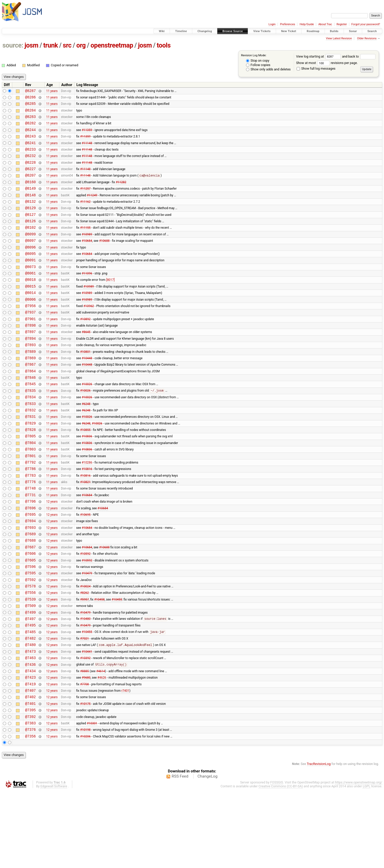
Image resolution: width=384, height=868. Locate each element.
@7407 (30, 762)
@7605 (30, 616)
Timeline (181, 31)
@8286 (30, 99)
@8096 (30, 266)
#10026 (87, 419)
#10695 (85, 565)
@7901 (30, 347)
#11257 (85, 201)
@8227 (30, 179)
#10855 (85, 470)
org (81, 45)
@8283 (30, 120)
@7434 (30, 740)
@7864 (30, 405)
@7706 (30, 551)
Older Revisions (367, 38)
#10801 (85, 383)
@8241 (30, 150)
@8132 (30, 215)
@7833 (30, 441)
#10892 (85, 346)
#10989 (87, 252)
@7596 (30, 624)
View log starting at (319, 56)
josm (31, 45)
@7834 (30, 434)
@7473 (30, 718)
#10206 (85, 813)
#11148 (87, 150)
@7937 (30, 339)
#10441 (87, 718)
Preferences (287, 24)
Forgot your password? (366, 24)
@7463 (30, 726)
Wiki (162, 31)
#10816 (87, 514)
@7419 (30, 755)
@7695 (30, 565)
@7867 (30, 397)
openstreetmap (112, 45)
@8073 (30, 288)
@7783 (30, 521)
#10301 (92, 798)
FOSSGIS (277, 859)
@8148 (30, 208)
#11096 (87, 296)
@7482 (30, 704)
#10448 (87, 390)
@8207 (30, 186)
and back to (359, 56)
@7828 (30, 470)
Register (342, 24)
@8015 (30, 310)
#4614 (100, 740)
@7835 (30, 427)
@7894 (30, 368)
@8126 (30, 237)
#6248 (86, 441)
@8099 (30, 252)
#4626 (102, 747)
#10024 (85, 645)
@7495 (30, 689)
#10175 (85, 777)
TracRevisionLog (319, 841)
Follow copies (258, 65)
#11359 (87, 135)
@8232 (30, 164)
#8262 (85, 653)
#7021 (85, 704)
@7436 (30, 733)
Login (272, 24)
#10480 (85, 682)
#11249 (92, 208)
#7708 (85, 755)
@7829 (30, 463)
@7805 (30, 478)
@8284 (30, 113)
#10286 (87, 507)
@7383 (30, 798)
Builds (334, 31)
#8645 (86, 361)
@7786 (30, 514)
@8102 (30, 244)
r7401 (125, 762)
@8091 (30, 281)
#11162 (85, 215)
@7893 (30, 376)
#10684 (87, 259)
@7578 (30, 645)
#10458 (99, 660)
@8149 (30, 201)
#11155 (85, 244)
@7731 (30, 543)
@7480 (30, 711)
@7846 (30, 412)
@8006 (30, 325)
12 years (52, 551)
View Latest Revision (339, 38)
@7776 (30, 529)
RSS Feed (180, 853)
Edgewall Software (54, 863)
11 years (52, 91)
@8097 (30, 259)
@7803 (30, 492)
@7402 (30, 769)
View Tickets (262, 31)
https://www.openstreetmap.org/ (359, 859)
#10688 (104, 259)
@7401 (30, 777)
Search (372, 31)
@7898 (30, 354)
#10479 (87, 631)
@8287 (30, 91)
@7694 (30, 572)
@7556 (30, 653)
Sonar (353, 31)
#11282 (121, 193)
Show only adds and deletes (268, 69)
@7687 (30, 602)
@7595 (30, 631)
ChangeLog (207, 853)
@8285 (30, 106)
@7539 (30, 660)
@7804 (30, 485)
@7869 (30, 390)
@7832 (30, 449)
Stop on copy (258, 61)
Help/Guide (307, 24)
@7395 (30, 784)
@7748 (30, 536)
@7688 (30, 594)
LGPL (367, 863)
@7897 (30, 361)
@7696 (30, 558)
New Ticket (289, 31)
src (67, 45)
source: (13, 45)
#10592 (85, 609)
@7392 (30, 791)
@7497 (30, 682)
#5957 (85, 660)
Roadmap (313, 31)
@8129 (30, 222)
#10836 (87, 478)
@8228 (30, 172)
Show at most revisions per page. (327, 63)
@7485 (30, 696)
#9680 (86, 747)
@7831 (30, 456)
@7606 (30, 609)
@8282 (30, 128)
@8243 (30, 142)
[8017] (110, 303)
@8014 (30, 317)
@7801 (30, 500)
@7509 (30, 667)
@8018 (30, 303)
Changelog (205, 31)
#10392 (85, 726)
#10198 (85, 806)
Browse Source (233, 31)
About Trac (325, 24)
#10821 (85, 529)
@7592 (30, 638)
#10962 (89, 332)
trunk (51, 45)
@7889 (30, 383)
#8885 (85, 740)
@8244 (30, 135)
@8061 (30, 295)
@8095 (30, 274)
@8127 (30, 230)
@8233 (30, 157)
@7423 (30, 747)
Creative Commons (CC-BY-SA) (281, 863)
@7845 (30, 419)
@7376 (30, 806)
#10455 (117, 660)
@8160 (30, 193)
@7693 (30, 580)
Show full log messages (316, 68)
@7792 (30, 507)
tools (164, 45)
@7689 (30, 587)
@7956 (30, 332)
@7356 (30, 813)
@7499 (30, 675)
